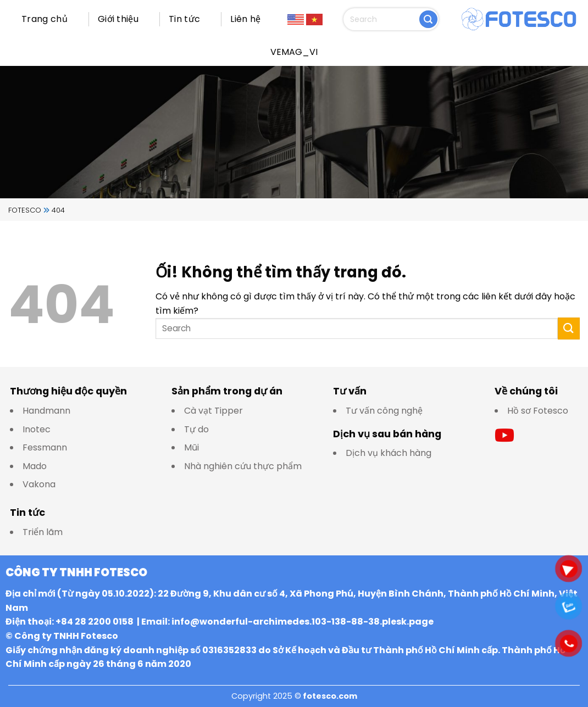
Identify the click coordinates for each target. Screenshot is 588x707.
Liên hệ (245, 19)
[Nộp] (428, 20)
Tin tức (184, 19)
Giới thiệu (118, 19)
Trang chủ (45, 19)
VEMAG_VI (294, 52)
